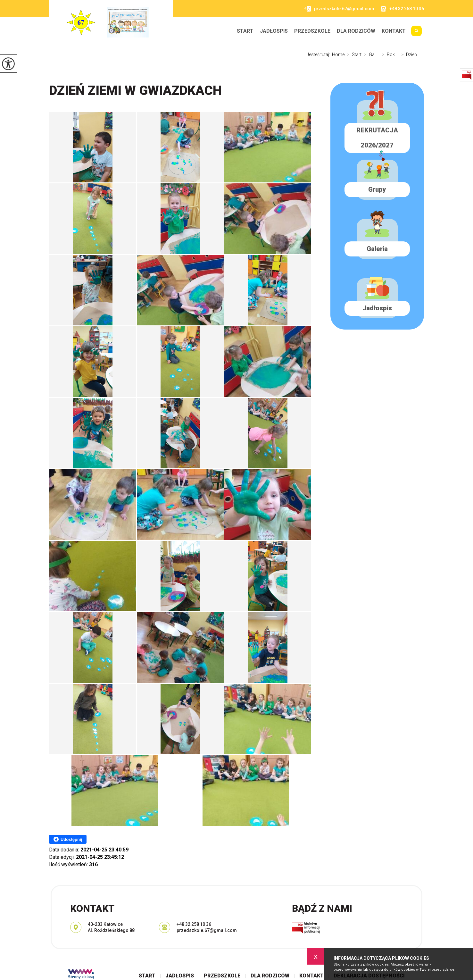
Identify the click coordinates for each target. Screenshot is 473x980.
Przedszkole (312, 31)
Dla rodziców (356, 31)
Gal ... (370, 54)
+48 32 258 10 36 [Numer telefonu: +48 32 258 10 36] (194, 924)
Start (245, 31)
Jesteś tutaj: (319, 54)
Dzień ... (410, 54)
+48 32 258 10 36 (402, 9)
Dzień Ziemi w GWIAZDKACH (135, 91)
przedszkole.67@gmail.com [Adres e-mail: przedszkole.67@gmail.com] (207, 930)
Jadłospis (274, 31)
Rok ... (389, 54)
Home (338, 54)
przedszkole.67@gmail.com (339, 9)
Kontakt (394, 31)
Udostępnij (68, 839)
